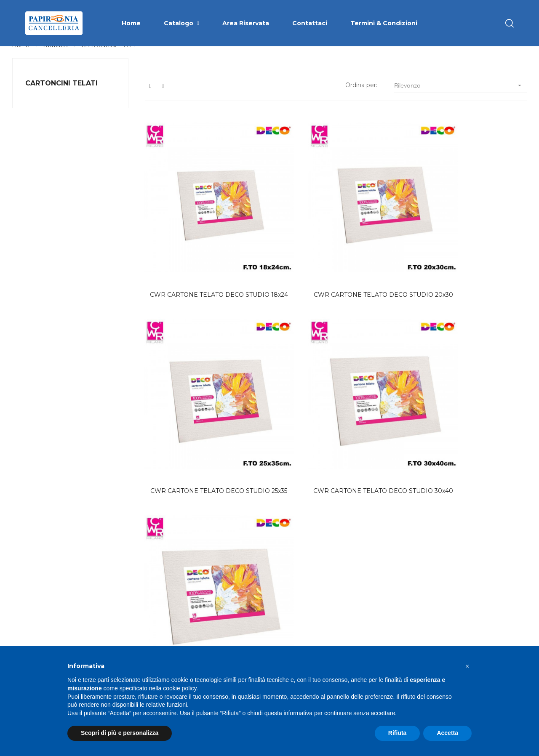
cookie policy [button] (180, 688)
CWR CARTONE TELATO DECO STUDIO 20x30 (286, 237)
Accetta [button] (447, 733)
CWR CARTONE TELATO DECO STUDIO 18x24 (186, 237)
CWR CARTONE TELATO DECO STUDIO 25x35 (386, 237)
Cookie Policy (388, 629)
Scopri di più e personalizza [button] (120, 733)
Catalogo (291, 614)
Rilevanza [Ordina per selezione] (460, 99)
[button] (467, 666)
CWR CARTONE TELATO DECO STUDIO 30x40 (485, 237)
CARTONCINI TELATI (61, 96)
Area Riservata (300, 629)
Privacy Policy (388, 614)
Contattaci (294, 644)
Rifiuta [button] (398, 733)
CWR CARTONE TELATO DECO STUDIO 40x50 (186, 366)
